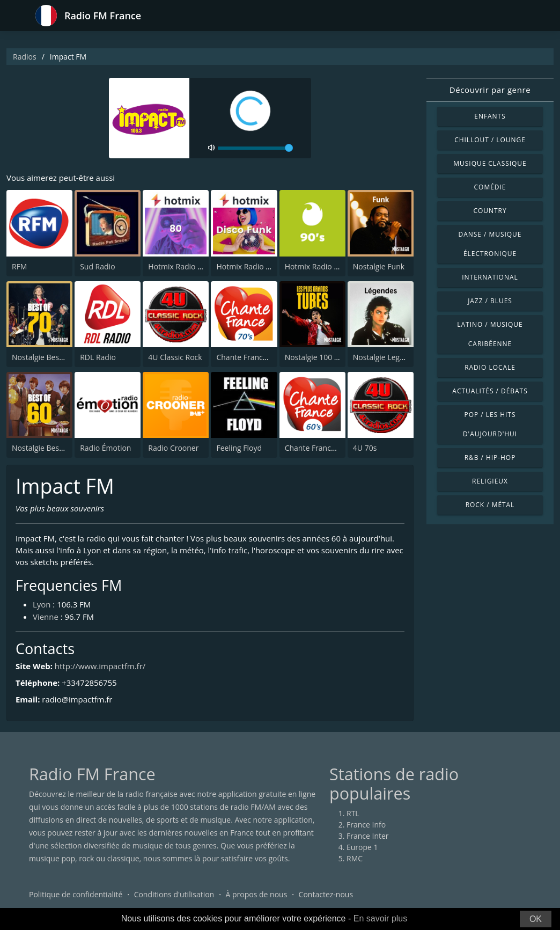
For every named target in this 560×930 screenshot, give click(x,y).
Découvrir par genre (490, 90)
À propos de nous (256, 895)
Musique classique (490, 163)
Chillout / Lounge (490, 140)
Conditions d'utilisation (174, 895)
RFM (19, 266)
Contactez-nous (326, 895)
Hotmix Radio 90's (316, 266)
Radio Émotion (105, 448)
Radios (25, 57)
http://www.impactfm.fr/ (100, 666)
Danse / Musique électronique (490, 244)
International (490, 277)
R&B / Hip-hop (490, 457)
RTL (353, 814)
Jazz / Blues (490, 301)
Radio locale (490, 367)
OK (536, 919)
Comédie (490, 187)
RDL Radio (98, 357)
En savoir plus (381, 918)
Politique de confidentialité (76, 895)
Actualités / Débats (490, 391)
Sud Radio (97, 266)
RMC (355, 859)
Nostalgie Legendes (387, 357)
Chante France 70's (249, 357)
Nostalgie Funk (379, 266)
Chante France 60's (318, 448)
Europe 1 (362, 848)
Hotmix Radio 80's (180, 266)
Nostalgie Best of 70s (48, 357)
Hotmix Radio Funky (251, 266)
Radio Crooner (173, 448)
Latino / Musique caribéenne (490, 334)
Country (490, 211)
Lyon (42, 605)
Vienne (46, 617)
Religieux (490, 481)
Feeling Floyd (239, 448)
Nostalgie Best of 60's (49, 448)
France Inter (368, 836)
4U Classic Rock (175, 357)
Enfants (490, 116)
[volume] (255, 148)
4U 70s (365, 448)
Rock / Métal (490, 505)
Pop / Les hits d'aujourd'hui (490, 424)
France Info (366, 825)
